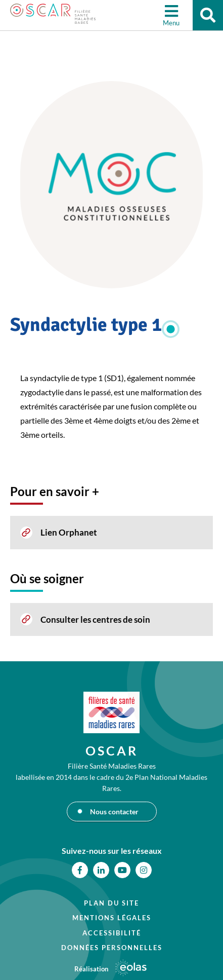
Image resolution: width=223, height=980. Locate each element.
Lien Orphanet (69, 532)
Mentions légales (112, 918)
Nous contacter (114, 812)
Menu (171, 23)
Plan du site (112, 903)
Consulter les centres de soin (95, 619)
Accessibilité (112, 933)
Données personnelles (112, 948)
